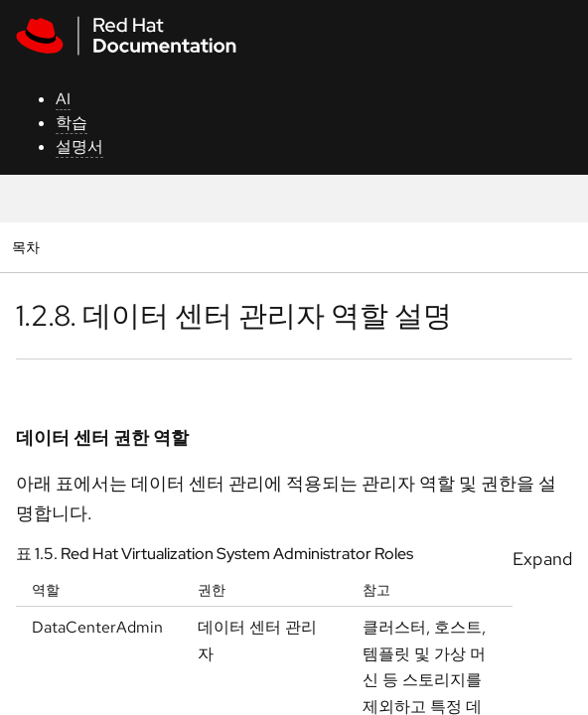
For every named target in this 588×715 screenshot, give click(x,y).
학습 (72, 123)
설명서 (79, 146)
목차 (28, 247)
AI (63, 99)
